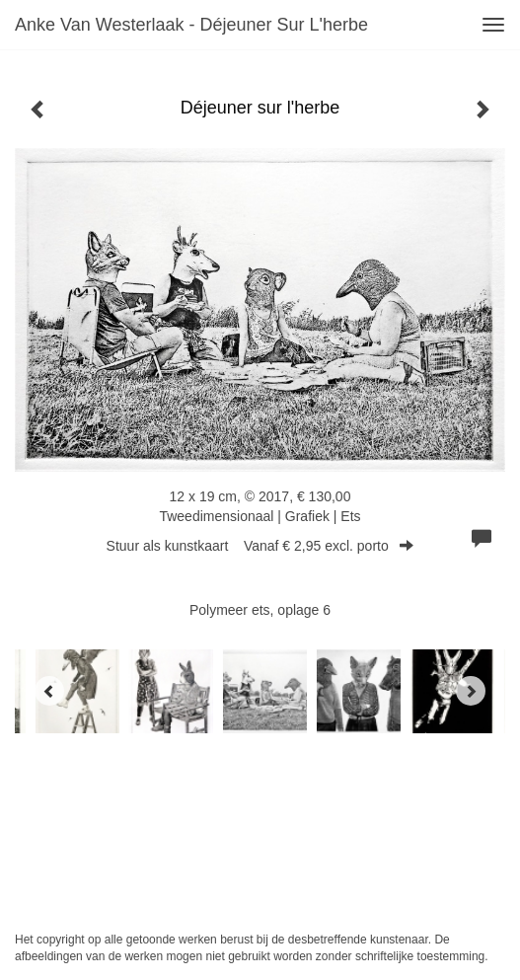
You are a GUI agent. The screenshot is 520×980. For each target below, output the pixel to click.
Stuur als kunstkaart (260, 546)
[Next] (471, 691)
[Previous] (49, 691)
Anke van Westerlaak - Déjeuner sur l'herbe (191, 25)
